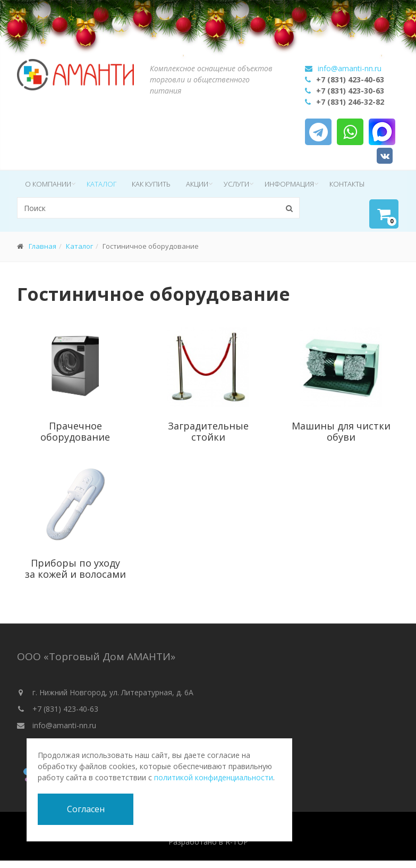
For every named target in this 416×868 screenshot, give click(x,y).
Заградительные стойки (208, 432)
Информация (289, 184)
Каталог (101, 184)
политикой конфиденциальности (214, 777)
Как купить (151, 184)
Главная (43, 246)
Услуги (236, 184)
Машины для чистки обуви (341, 432)
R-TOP (237, 842)
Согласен (86, 809)
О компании (48, 184)
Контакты (347, 184)
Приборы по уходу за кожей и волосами (75, 569)
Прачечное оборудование (75, 432)
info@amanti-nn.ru (350, 68)
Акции (197, 184)
